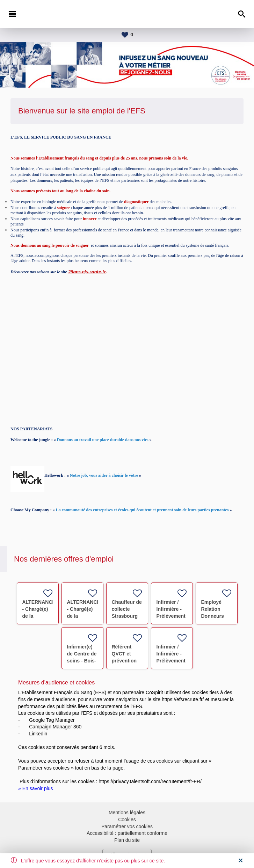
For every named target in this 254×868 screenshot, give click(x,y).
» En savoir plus (36, 788)
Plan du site (127, 840)
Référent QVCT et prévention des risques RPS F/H (125, 661)
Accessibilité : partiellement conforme (127, 833)
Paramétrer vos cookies (127, 826)
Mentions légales (127, 813)
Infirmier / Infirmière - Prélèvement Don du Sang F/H (172, 616)
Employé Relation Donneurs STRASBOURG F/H (219, 616)
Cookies (127, 819)
